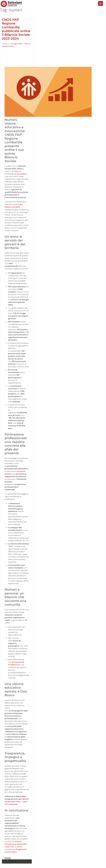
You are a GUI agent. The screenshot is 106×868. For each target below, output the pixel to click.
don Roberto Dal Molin (14, 206)
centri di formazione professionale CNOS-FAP (16, 844)
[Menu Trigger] (100, 3)
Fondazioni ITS (14, 665)
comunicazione (8, 46)
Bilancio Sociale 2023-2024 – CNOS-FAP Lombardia (17, 802)
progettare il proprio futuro (16, 851)
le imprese (16, 662)
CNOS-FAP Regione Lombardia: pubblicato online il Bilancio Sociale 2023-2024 (16, 29)
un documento (21, 174)
